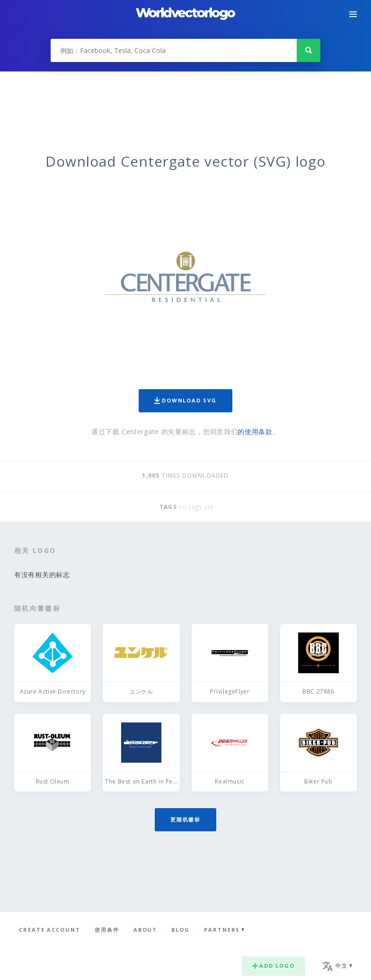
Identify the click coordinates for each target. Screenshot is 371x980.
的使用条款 (255, 432)
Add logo (274, 966)
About (146, 930)
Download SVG (185, 400)
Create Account (50, 930)
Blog (181, 930)
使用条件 (107, 930)
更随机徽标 (185, 819)
